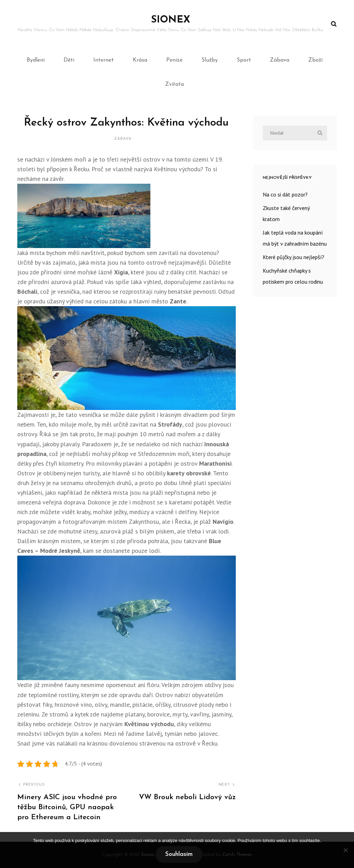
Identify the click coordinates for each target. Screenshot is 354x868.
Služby (210, 60)
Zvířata (175, 84)
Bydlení (36, 60)
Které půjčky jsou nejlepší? (294, 257)
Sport (244, 60)
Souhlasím (179, 854)
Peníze (174, 60)
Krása (140, 60)
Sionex (171, 20)
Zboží (315, 60)
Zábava (280, 60)
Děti (69, 60)
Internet (104, 60)
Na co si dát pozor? (285, 194)
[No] (345, 850)
